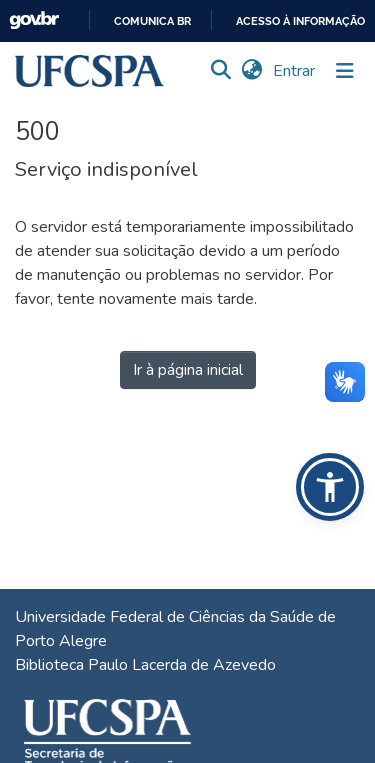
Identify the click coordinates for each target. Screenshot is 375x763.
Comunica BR (152, 21)
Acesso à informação (300, 21)
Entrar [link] (295, 71)
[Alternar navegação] (345, 71)
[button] (89, 71)
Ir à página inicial (188, 370)
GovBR (34, 20)
